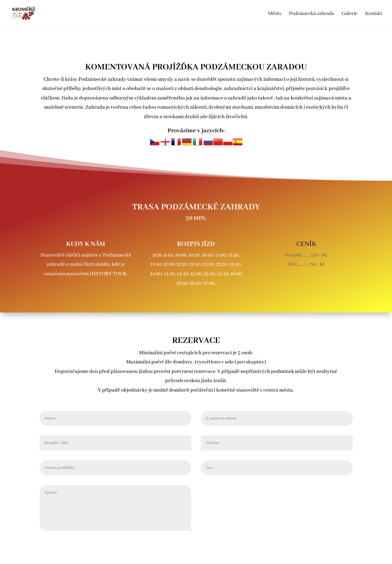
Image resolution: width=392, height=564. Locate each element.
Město (275, 14)
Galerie (349, 14)
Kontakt (374, 14)
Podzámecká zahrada (311, 14)
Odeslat (336, 488)
